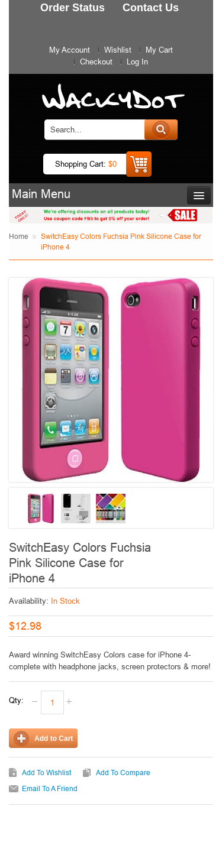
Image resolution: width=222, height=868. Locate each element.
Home (19, 236)
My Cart (159, 50)
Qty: (16, 700)
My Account (70, 50)
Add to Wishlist (46, 773)
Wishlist (118, 50)
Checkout (96, 61)
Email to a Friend (50, 788)
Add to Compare (123, 773)
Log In (137, 61)
